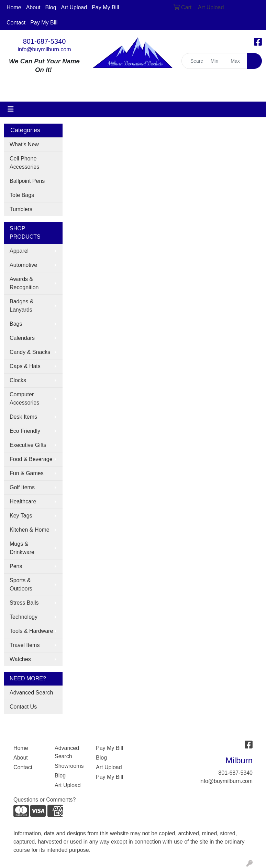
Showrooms (69, 766)
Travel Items (25, 645)
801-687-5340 (45, 41)
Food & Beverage (31, 459)
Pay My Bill (105, 7)
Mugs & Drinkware (22, 548)
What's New (24, 144)
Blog (51, 7)
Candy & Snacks (30, 352)
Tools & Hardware (31, 631)
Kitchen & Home (30, 530)
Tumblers (21, 209)
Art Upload (74, 7)
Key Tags (21, 516)
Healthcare (23, 501)
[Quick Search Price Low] (217, 61)
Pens (16, 566)
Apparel (19, 251)
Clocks (18, 380)
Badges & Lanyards (21, 306)
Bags (16, 324)
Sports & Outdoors (21, 584)
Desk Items (23, 417)
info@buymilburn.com (45, 49)
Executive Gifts (28, 445)
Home (14, 7)
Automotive (23, 265)
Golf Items (22, 487)
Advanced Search (31, 693)
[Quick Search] (194, 61)
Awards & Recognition (24, 283)
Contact (16, 23)
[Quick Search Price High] (237, 61)
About (33, 7)
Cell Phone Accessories (24, 163)
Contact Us (23, 707)
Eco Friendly (25, 431)
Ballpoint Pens (27, 181)
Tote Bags (22, 195)
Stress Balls (24, 603)
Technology (24, 617)
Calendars (22, 338)
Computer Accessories (24, 399)
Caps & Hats (25, 366)
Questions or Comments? (45, 800)
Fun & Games (27, 473)
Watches (20, 659)
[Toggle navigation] (11, 109)
